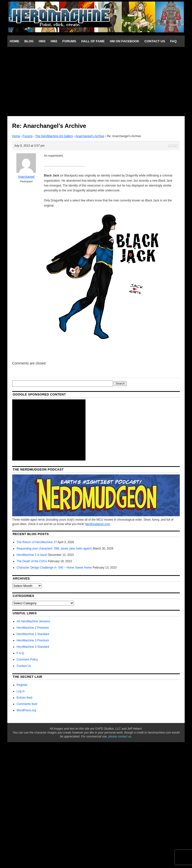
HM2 (54, 41)
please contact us (120, 736)
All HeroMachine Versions (33, 621)
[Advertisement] (96, 81)
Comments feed (27, 704)
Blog (29, 41)
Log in (21, 691)
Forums (69, 41)
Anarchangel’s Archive (90, 136)
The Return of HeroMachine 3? (37, 542)
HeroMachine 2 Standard (33, 634)
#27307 (173, 146)
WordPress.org (26, 710)
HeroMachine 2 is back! (32, 555)
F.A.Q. (21, 653)
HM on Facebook (124, 41)
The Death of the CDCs (32, 561)
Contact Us (155, 41)
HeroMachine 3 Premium (33, 640)
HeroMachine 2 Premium (33, 628)
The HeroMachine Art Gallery (54, 136)
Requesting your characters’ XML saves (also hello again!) (54, 549)
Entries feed (24, 698)
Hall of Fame (93, 41)
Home (15, 41)
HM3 (42, 41)
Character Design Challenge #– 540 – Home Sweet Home (54, 568)
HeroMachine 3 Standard (33, 647)
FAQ (173, 41)
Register (22, 685)
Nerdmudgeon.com (98, 524)
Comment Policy (27, 659)
